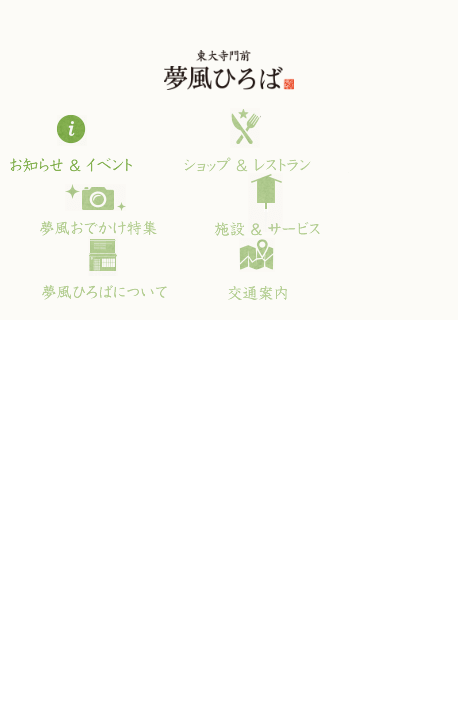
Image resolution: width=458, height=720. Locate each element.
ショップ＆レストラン (242, 140)
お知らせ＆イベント (81, 140)
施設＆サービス (266, 204)
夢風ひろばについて (103, 268)
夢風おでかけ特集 (96, 204)
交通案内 (242, 268)
